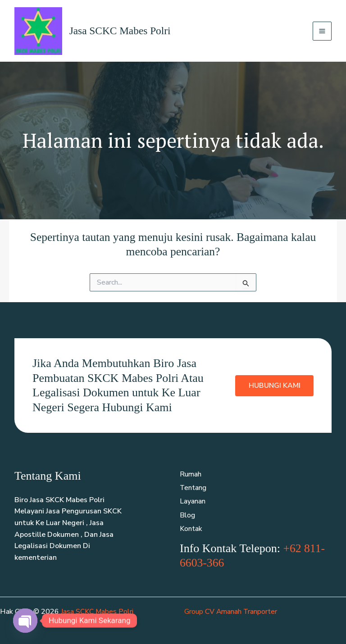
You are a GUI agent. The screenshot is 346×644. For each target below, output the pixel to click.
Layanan (193, 502)
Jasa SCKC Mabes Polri (121, 31)
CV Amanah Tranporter (242, 612)
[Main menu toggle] (322, 31)
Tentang (193, 488)
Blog (187, 516)
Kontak (191, 530)
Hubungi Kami (274, 386)
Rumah (191, 475)
